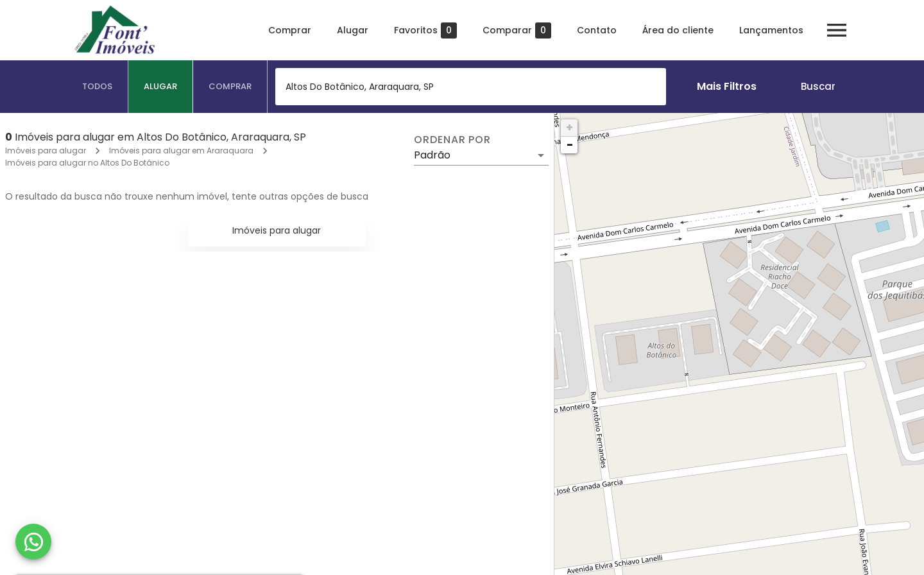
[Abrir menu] (837, 30)
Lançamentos (771, 30)
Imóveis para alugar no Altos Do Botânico (87, 163)
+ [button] (569, 127)
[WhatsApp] (33, 542)
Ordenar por (452, 140)
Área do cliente (678, 30)
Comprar (290, 30)
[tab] (98, 87)
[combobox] (471, 87)
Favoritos (425, 30)
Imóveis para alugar (46, 150)
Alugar (353, 30)
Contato (597, 30)
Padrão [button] (432, 155)
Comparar (517, 30)
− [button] (570, 145)
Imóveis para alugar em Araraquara (181, 150)
